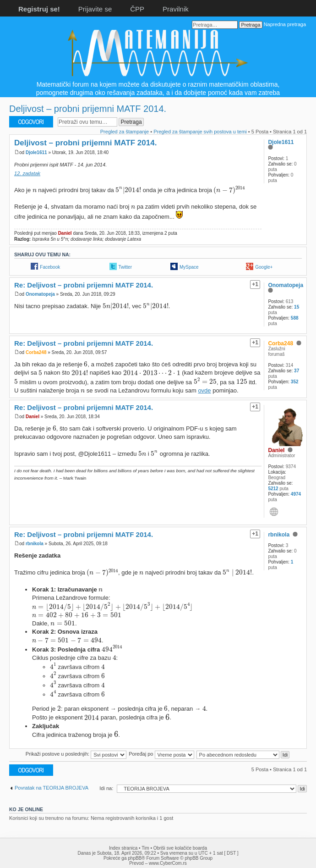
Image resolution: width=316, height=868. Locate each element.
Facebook (50, 267)
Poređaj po (161, 754)
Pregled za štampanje (125, 132)
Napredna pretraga (285, 24)
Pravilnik (176, 9)
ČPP (137, 9)
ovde (204, 390)
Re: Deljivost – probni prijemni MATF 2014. (84, 285)
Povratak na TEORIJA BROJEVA (52, 788)
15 (297, 307)
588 (295, 318)
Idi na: (106, 788)
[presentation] (35, 191)
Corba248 (36, 352)
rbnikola (35, 544)
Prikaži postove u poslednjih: (76, 754)
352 (295, 382)
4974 (296, 494)
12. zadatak (27, 173)
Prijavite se (95, 9)
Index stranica (123, 848)
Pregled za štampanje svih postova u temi (200, 132)
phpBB (135, 858)
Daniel (65, 233)
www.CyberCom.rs (168, 863)
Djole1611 (36, 152)
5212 (273, 489)
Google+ (264, 267)
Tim (145, 848)
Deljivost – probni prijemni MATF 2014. (88, 109)
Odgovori (31, 122)
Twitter (125, 267)
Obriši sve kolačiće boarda (180, 848)
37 (297, 371)
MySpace (189, 267)
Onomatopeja (40, 294)
